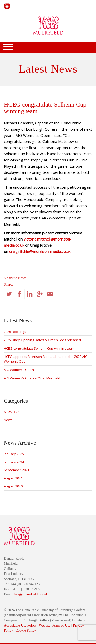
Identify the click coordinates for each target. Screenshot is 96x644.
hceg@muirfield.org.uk (31, 594)
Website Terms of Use (55, 625)
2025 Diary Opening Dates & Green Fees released (42, 340)
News (8, 420)
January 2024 (14, 462)
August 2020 (13, 486)
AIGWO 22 (12, 412)
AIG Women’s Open (19, 370)
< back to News (15, 278)
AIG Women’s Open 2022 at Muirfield (32, 378)
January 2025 (14, 454)
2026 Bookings (15, 332)
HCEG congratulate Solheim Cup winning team (39, 348)
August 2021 (13, 478)
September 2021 (17, 470)
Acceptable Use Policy (20, 625)
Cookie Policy (26, 631)
